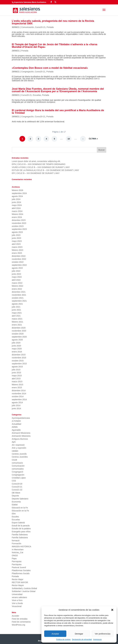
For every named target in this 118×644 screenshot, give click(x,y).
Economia (16, 502)
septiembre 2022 (19, 265)
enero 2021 (17, 325)
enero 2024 (17, 217)
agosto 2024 (17, 196)
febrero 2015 (18, 385)
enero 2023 (17, 253)
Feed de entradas (20, 619)
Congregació (18, 472)
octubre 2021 (18, 298)
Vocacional (17, 606)
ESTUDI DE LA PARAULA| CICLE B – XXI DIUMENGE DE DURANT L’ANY (46, 170)
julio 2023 (16, 235)
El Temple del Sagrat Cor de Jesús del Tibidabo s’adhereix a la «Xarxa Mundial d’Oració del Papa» (55, 46)
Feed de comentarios (21, 622)
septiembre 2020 (19, 337)
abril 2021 (16, 316)
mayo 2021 (17, 313)
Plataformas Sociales (21, 570)
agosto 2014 (17, 402)
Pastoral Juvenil (19, 567)
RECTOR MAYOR (20, 582)
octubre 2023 (18, 226)
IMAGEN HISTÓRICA (22, 547)
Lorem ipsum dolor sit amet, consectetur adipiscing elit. (36, 161)
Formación (17, 544)
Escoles (15, 517)
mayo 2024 (17, 205)
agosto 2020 (17, 340)
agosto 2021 (17, 304)
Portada (50, 27)
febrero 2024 (18, 214)
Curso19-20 (17, 484)
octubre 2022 (18, 262)
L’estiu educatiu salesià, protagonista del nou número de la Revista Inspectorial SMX (53, 22)
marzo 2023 (17, 247)
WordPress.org (19, 625)
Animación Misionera (21, 436)
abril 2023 (16, 244)
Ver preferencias (103, 634)
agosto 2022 (17, 268)
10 (69, 139)
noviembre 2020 (19, 331)
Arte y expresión (19, 448)
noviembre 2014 (19, 394)
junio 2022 (17, 274)
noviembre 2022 (19, 259)
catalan (15, 451)
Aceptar (55, 634)
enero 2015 (17, 388)
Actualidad (17, 424)
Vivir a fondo (17, 603)
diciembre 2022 (19, 256)
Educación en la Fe (20, 511)
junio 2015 (17, 373)
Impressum (97, 639)
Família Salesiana (20, 538)
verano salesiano (19, 597)
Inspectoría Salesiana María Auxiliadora (30, 2)
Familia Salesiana (20, 535)
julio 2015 (16, 370)
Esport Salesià (18, 523)
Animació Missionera (21, 433)
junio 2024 (17, 202)
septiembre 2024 (19, 193)
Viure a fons (17, 600)
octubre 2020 (18, 334)
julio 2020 (16, 343)
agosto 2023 (17, 232)
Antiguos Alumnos (20, 439)
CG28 (15, 460)
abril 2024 (16, 208)
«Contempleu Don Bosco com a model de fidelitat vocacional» (50, 68)
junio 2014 (17, 408)
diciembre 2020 (19, 328)
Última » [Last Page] (93, 139)
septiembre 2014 (19, 399)
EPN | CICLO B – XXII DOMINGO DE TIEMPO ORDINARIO (39, 164)
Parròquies (17, 564)
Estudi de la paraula (21, 526)
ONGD (15, 555)
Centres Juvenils (19, 454)
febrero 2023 (18, 250)
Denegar (79, 634)
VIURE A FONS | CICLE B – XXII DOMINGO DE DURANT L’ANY (41, 167)
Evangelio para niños (21, 532)
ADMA (15, 427)
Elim (14, 514)
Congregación (27, 72)
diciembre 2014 (19, 391)
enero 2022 (17, 289)
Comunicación (28, 27)
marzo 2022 (17, 283)
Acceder (16, 616)
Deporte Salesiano (20, 499)
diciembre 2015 (19, 355)
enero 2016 (17, 352)
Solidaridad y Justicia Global (24, 588)
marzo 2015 (17, 382)
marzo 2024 (17, 211)
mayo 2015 (17, 376)
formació (16, 541)
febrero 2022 (18, 286)
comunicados (18, 469)
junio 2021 (17, 310)
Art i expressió (18, 445)
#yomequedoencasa (21, 418)
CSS (14, 481)
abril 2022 (16, 280)
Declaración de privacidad (82, 639)
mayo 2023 (17, 241)
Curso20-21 (40, 27)
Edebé (15, 505)
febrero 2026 (18, 190)
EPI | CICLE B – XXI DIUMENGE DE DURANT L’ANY (36, 173)
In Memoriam (18, 549)
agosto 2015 (17, 367)
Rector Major (18, 579)
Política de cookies (63, 639)
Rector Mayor (18, 585)
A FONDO (16, 421)
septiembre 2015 (19, 364)
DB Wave (16, 493)
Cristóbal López (19, 478)
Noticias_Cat (18, 552)
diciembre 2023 (19, 220)
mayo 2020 (17, 349)
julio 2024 (16, 199)
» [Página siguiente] (83, 139)
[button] (112, 610)
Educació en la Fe (20, 508)
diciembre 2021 (19, 292)
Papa (14, 558)
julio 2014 (16, 405)
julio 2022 (16, 271)
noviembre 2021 (19, 295)
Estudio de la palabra (21, 529)
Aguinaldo (16, 430)
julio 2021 (16, 307)
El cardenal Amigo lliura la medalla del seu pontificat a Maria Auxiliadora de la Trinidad (58, 112)
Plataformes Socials (21, 573)
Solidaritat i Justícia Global (24, 591)
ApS (14, 442)
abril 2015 (16, 379)
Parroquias (17, 561)
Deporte (15, 496)
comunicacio (17, 463)
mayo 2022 (17, 277)
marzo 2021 (17, 319)
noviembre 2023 (19, 223)
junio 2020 (17, 346)
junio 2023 (17, 238)
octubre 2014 (18, 397)
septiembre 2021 (19, 301)
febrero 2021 (18, 322)
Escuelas (37, 95)
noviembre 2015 (19, 358)
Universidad (17, 594)
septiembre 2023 (19, 229)
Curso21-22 (17, 490)
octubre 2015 (18, 361)
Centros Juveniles (20, 457)
